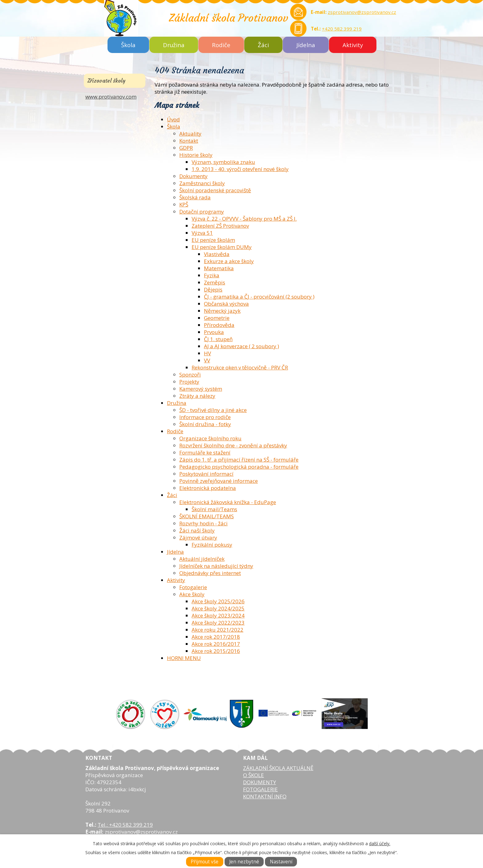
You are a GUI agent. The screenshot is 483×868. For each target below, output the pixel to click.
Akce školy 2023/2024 (218, 615)
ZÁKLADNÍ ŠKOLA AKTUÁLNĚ (278, 768)
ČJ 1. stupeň (218, 339)
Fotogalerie (193, 587)
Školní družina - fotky (205, 424)
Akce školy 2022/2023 (218, 623)
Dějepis (213, 289)
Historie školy (196, 155)
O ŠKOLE (254, 775)
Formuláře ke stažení (205, 452)
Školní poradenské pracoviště (215, 190)
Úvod (173, 119)
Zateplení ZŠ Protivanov (220, 226)
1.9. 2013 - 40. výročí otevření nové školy (240, 169)
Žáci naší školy (197, 530)
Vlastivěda (217, 254)
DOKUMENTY (260, 782)
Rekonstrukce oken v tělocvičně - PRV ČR (240, 367)
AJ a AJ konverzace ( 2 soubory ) (241, 346)
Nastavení (281, 862)
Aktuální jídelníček (202, 559)
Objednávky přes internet (210, 573)
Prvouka (214, 332)
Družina (174, 45)
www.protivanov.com (111, 97)
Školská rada (195, 197)
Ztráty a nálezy (197, 396)
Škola (128, 45)
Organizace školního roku (210, 438)
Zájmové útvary (198, 538)
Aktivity (353, 45)
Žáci (263, 45)
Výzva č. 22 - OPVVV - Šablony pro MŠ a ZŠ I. (244, 219)
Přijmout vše (205, 862)
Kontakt (189, 141)
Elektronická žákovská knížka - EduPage (228, 502)
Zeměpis (215, 282)
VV (207, 360)
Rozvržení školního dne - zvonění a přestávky (233, 445)
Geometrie (217, 318)
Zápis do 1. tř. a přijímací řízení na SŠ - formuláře (239, 460)
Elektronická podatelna (208, 488)
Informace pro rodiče (205, 417)
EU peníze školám (213, 240)
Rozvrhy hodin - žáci (203, 523)
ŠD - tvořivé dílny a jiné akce (213, 410)
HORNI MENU (184, 658)
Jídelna (306, 45)
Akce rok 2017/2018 (216, 637)
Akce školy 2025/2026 (218, 601)
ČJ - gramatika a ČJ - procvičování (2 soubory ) (259, 297)
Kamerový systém (201, 389)
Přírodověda (219, 325)
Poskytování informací (206, 474)
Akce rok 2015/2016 (216, 651)
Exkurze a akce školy (229, 261)
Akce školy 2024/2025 (218, 608)
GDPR (186, 148)
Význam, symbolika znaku (223, 162)
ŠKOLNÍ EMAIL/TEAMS (207, 516)
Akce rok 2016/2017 (216, 644)
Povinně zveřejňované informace (219, 481)
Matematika (219, 268)
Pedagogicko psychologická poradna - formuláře (239, 467)
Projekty (189, 382)
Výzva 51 (202, 233)
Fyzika (212, 275)
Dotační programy (202, 212)
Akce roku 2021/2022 (217, 630)
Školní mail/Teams (214, 509)
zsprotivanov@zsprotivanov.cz (362, 12)
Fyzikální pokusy (212, 545)
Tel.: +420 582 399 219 (125, 825)
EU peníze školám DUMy (222, 247)
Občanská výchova (226, 304)
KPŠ (184, 204)
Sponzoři (190, 375)
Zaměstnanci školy (202, 183)
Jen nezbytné (244, 862)
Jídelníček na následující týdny (216, 566)
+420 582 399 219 (342, 29)
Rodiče (221, 45)
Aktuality (190, 134)
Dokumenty (193, 176)
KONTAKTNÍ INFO (265, 796)
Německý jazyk (222, 311)
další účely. (380, 844)
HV (207, 353)
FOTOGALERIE (260, 789)
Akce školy (192, 594)
